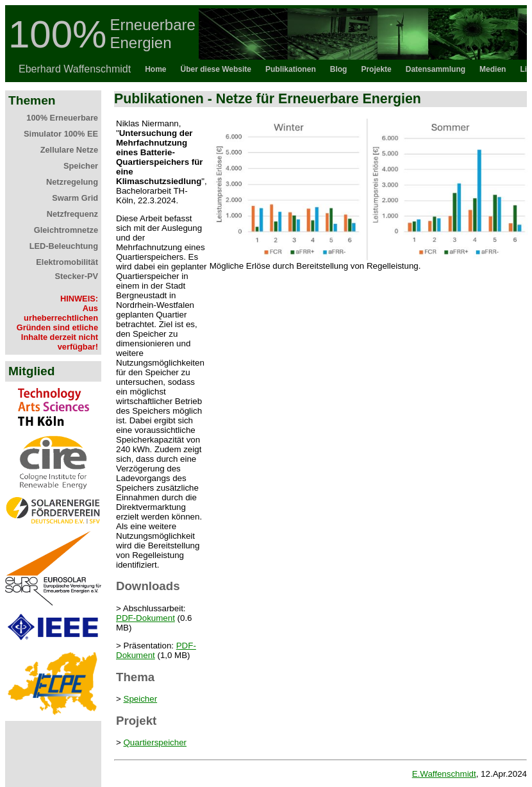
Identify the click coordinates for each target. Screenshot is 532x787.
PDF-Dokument (145, 618)
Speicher (141, 699)
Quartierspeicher (155, 742)
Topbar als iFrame (266, 44)
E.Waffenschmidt (444, 774)
